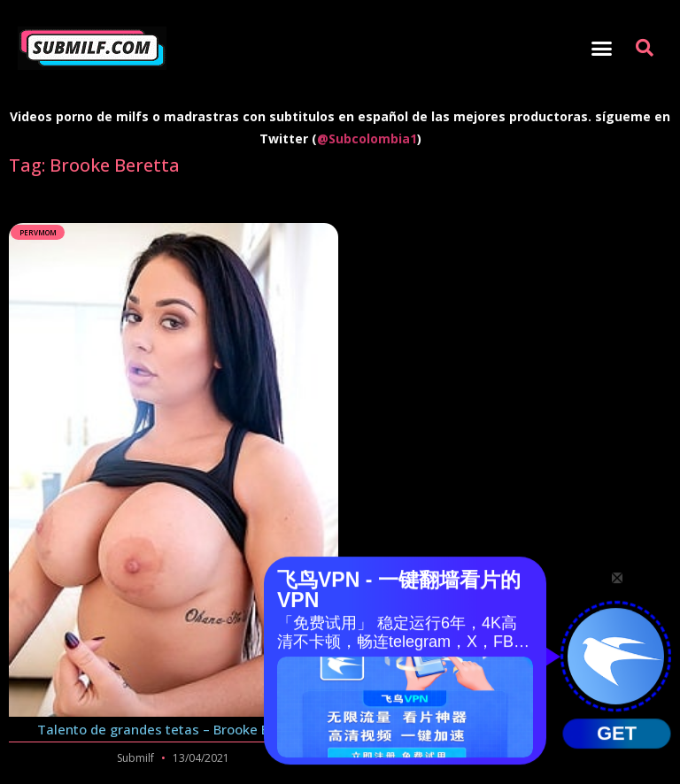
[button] (601, 49)
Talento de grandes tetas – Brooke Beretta (173, 729)
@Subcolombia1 (367, 138)
